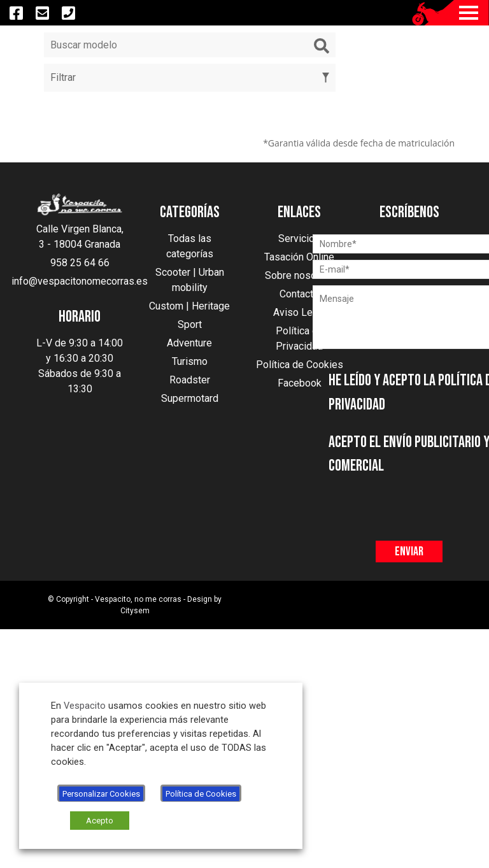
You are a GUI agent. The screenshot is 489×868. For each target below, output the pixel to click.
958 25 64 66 (80, 263)
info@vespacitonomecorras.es (80, 281)
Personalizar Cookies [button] (101, 794)
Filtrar (190, 77)
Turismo (190, 361)
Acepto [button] (100, 821)
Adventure (189, 343)
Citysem (135, 611)
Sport (190, 324)
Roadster (190, 380)
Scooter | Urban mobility (190, 280)
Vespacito (85, 706)
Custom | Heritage (189, 306)
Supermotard (190, 398)
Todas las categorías (190, 246)
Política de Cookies (201, 794)
